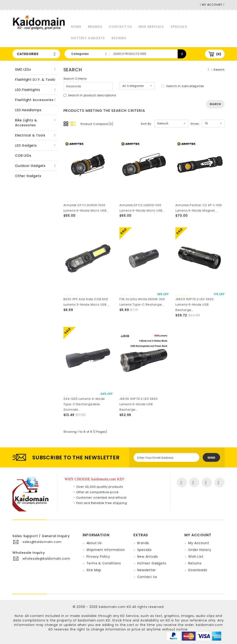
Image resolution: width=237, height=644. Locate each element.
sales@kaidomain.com (42, 542)
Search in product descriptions (90, 95)
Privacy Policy (98, 557)
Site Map (94, 570)
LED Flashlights (28, 90)
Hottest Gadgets (88, 38)
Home (76, 27)
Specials (179, 27)
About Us (94, 543)
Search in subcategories (183, 86)
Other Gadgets (28, 176)
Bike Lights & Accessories (26, 123)
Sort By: (146, 124)
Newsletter (146, 570)
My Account (199, 543)
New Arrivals (151, 27)
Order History (200, 550)
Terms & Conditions (104, 563)
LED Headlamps (28, 110)
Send (211, 458)
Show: (195, 124)
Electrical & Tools (30, 135)
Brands (95, 27)
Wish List (196, 557)
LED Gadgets (26, 145)
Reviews (119, 38)
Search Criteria (75, 79)
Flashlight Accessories (34, 100)
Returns (195, 563)
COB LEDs (23, 156)
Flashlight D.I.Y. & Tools (35, 80)
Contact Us (120, 27)
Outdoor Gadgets (30, 166)
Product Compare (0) (97, 124)
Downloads (198, 570)
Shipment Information (106, 550)
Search (219, 70)
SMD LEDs (23, 69)
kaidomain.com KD (115, 607)
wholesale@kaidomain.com (46, 559)
